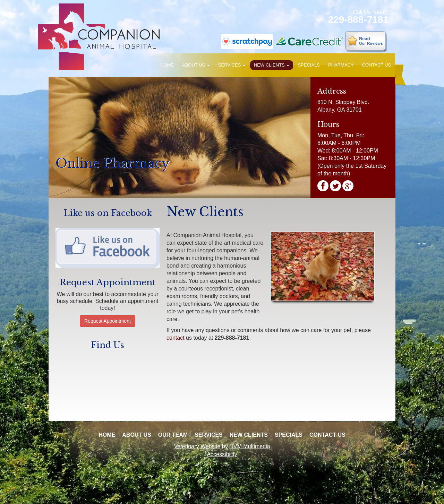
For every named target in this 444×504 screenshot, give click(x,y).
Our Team (173, 435)
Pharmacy (341, 65)
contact (176, 338)
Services (232, 65)
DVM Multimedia (250, 446)
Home (167, 65)
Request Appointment (108, 321)
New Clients (272, 65)
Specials (309, 65)
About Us (196, 65)
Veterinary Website (197, 446)
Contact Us (377, 65)
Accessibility (222, 454)
